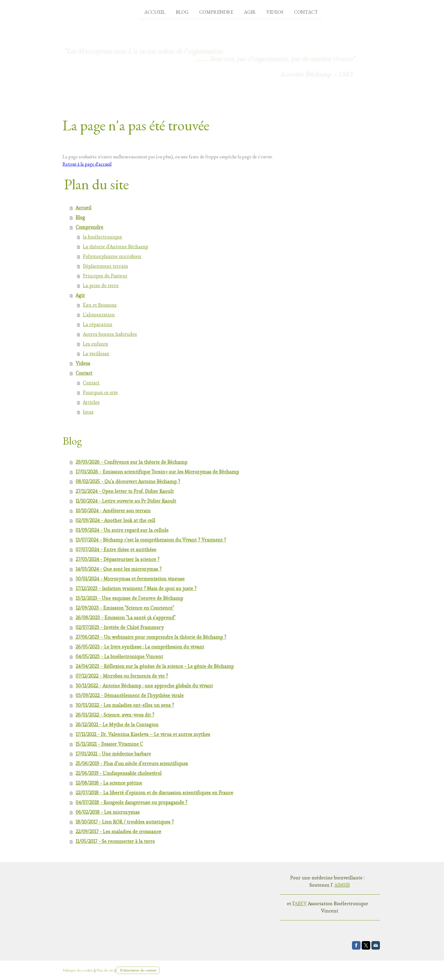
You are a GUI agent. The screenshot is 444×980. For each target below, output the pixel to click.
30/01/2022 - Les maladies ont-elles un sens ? (125, 705)
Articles (91, 402)
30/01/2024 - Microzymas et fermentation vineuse (130, 579)
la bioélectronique (102, 237)
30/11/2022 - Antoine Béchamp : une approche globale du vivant (144, 686)
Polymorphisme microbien (112, 256)
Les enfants (96, 344)
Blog (173, 12)
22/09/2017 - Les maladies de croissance (118, 832)
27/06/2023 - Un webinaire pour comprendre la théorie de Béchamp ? (151, 637)
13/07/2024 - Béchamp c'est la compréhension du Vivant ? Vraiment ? (151, 540)
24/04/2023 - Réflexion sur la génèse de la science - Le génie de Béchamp (155, 666)
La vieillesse (96, 354)
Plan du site (105, 970)
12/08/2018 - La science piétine (109, 783)
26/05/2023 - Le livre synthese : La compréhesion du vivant (140, 647)
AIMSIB (342, 885)
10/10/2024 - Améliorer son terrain (113, 511)
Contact (297, 12)
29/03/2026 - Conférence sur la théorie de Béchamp (131, 462)
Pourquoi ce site (100, 392)
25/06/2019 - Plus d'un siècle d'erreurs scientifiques (132, 763)
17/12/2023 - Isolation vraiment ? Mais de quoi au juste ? (136, 588)
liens (88, 412)
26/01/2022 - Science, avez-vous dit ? (115, 715)
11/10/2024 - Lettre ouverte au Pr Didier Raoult (126, 501)
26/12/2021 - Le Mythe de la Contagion (117, 725)
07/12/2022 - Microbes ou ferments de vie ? (122, 676)
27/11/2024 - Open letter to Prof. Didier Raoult (125, 491)
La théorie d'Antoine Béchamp (116, 247)
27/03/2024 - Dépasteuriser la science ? (118, 559)
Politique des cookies (78, 970)
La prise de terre (101, 285)
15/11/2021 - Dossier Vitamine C (109, 744)
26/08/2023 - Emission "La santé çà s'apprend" (126, 618)
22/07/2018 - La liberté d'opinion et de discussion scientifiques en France (154, 793)
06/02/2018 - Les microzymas (108, 812)
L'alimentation (99, 315)
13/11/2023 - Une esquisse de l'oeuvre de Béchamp (129, 598)
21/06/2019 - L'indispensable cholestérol (119, 773)
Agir (241, 12)
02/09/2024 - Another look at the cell (115, 520)
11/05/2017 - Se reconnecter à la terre (115, 841)
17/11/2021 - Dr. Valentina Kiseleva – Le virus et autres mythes (143, 734)
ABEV (301, 904)
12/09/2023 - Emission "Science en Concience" (125, 608)
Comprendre (207, 12)
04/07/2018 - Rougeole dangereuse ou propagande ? (131, 802)
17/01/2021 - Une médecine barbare (113, 754)
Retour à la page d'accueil (87, 164)
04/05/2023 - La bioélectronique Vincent (119, 657)
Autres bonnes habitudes (110, 334)
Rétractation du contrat (138, 970)
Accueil (146, 12)
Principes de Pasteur (105, 276)
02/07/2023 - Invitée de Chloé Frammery (120, 627)
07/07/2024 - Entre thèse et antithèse (116, 550)
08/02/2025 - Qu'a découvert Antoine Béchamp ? (128, 481)
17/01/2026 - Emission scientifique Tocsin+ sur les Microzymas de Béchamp (157, 472)
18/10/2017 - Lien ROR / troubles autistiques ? (125, 822)
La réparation (98, 324)
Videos (266, 12)
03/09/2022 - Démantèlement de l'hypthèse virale (130, 695)
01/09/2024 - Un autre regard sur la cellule (122, 530)
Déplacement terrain (106, 266)
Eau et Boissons (100, 305)
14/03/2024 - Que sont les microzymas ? (119, 569)
